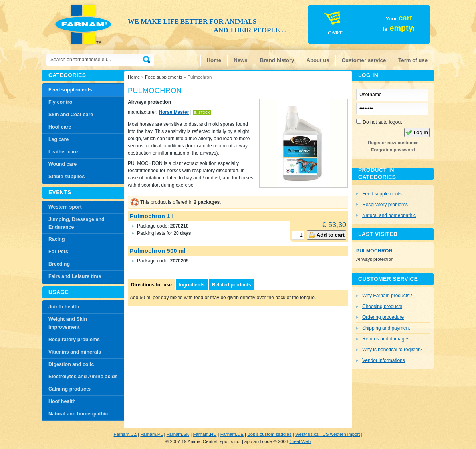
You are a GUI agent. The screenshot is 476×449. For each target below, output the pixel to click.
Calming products (69, 389)
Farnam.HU (205, 434)
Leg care (59, 139)
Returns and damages (386, 339)
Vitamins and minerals (75, 352)
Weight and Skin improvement (68, 323)
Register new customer (393, 143)
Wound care (62, 164)
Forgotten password (393, 150)
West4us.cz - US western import (327, 434)
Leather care (63, 152)
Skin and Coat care (71, 115)
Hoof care (60, 127)
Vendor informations (384, 360)
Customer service (364, 60)
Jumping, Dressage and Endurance (76, 223)
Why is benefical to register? (392, 350)
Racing (57, 239)
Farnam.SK (178, 434)
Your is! (362, 26)
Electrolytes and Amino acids (83, 377)
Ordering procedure (383, 317)
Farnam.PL (151, 434)
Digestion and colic (71, 364)
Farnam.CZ (125, 434)
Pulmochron (374, 251)
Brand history (277, 60)
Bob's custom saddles (269, 434)
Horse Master (174, 112)
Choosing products (382, 306)
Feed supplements (164, 77)
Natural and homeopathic (78, 414)
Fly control (61, 102)
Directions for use (151, 285)
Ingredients (192, 285)
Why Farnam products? (387, 296)
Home (214, 60)
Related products (232, 285)
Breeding (59, 264)
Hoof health (62, 401)
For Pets (58, 252)
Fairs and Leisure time (75, 276)
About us (318, 60)
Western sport (65, 207)
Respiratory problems (74, 340)
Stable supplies (66, 177)
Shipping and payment (386, 328)
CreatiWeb (300, 441)
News (240, 60)
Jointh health (64, 307)
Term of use (413, 60)
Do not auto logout (379, 122)
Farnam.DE (232, 434)
